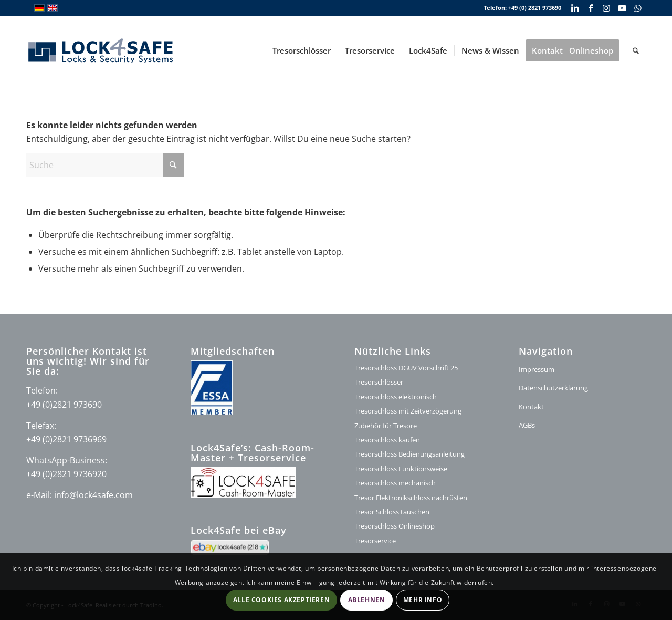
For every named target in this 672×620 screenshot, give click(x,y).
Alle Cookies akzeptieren (281, 600)
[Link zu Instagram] (606, 8)
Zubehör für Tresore (386, 426)
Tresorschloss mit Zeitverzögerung (408, 411)
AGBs (527, 425)
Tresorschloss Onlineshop (395, 526)
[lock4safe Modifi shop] (101, 50)
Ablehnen (367, 600)
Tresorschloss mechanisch (395, 483)
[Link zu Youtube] (622, 8)
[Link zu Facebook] (590, 8)
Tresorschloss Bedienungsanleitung (409, 454)
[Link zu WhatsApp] (638, 8)
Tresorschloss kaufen (387, 440)
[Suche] (636, 50)
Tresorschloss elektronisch (396, 397)
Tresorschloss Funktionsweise (401, 469)
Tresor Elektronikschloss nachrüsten (411, 498)
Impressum (537, 369)
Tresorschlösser (379, 382)
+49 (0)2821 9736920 (66, 474)
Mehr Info (423, 600)
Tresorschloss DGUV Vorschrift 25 (406, 368)
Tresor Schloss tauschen (392, 512)
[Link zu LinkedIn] (575, 8)
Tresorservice (375, 541)
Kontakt (531, 407)
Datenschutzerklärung (553, 388)
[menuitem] (302, 50)
